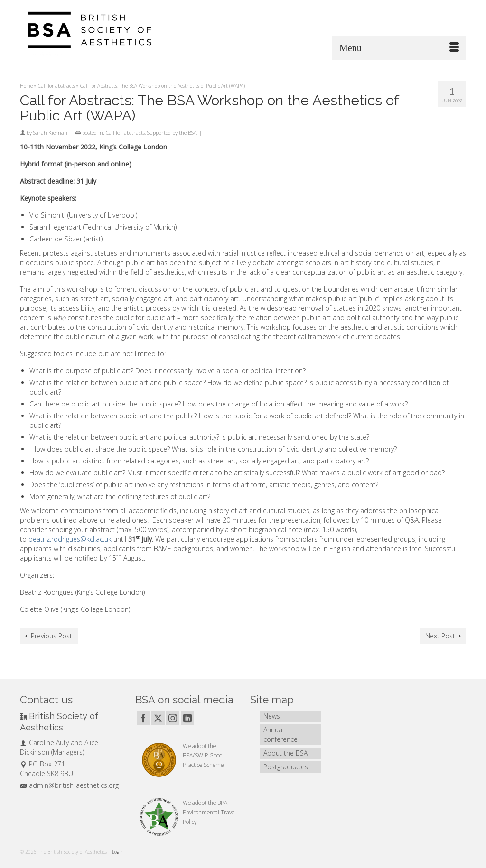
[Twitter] (158, 718)
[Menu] (399, 48)
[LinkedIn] (187, 718)
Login (118, 852)
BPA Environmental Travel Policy (209, 812)
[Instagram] (173, 718)
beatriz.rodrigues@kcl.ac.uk (70, 539)
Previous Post (51, 636)
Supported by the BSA (172, 133)
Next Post (440, 636)
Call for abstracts (125, 133)
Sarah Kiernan (50, 133)
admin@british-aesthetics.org (69, 785)
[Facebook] (143, 718)
